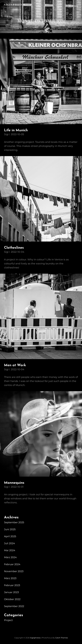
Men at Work (15, 365)
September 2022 (14, 606)
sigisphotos (15, 5)
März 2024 (10, 557)
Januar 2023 (11, 592)
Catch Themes (61, 638)
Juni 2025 (10, 529)
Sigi (6, 134)
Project (8, 620)
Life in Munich (16, 130)
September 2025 (14, 522)
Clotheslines (14, 248)
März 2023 (10, 578)
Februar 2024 (12, 564)
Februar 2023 (12, 585)
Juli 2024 (9, 543)
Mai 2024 (10, 550)
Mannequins (14, 483)
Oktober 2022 (12, 599)
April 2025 (10, 536)
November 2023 (14, 571)
